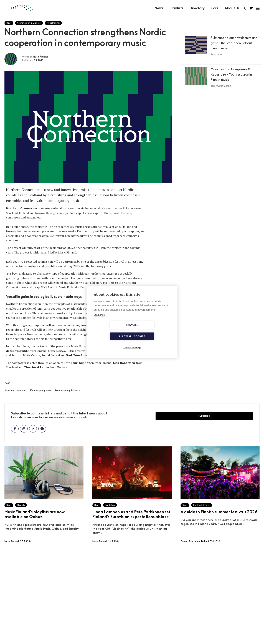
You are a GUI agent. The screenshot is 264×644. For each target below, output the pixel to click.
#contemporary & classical (68, 391)
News (159, 8)
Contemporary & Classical (29, 23)
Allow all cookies (153, 331)
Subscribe (204, 416)
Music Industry (53, 23)
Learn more (100, 320)
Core (214, 8)
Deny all (111, 331)
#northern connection (15, 391)
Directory (197, 8)
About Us (232, 8)
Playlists (176, 8)
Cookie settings (132, 342)
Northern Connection (23, 190)
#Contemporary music (40, 391)
